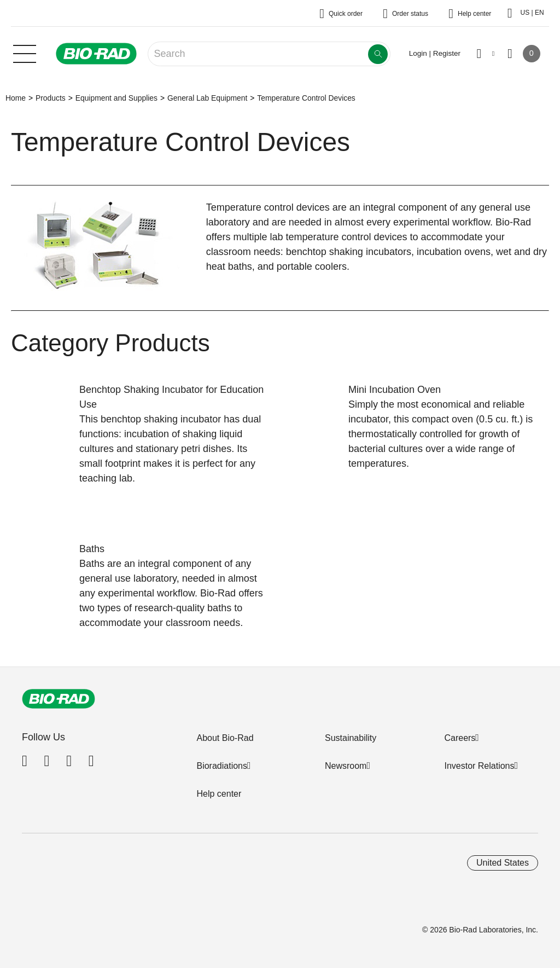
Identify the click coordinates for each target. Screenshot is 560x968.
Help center (219, 794)
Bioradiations (222, 766)
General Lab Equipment (207, 98)
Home (16, 98)
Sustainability (351, 738)
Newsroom (346, 766)
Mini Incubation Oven (395, 390)
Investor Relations (479, 766)
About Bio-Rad (225, 738)
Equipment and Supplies (116, 98)
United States (503, 863)
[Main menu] (25, 53)
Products (51, 98)
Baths (92, 549)
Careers (460, 738)
